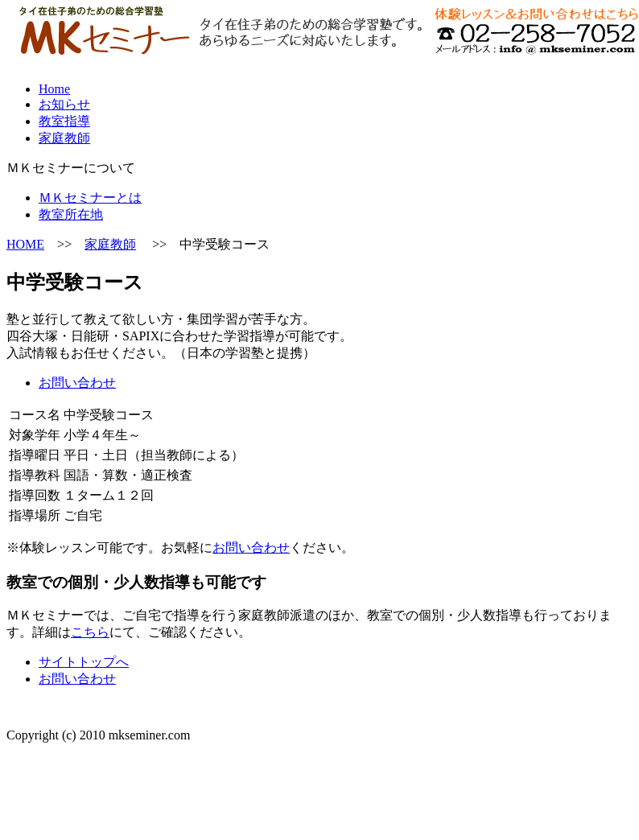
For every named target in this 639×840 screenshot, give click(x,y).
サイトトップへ (84, 662)
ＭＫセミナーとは (90, 198)
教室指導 (64, 121)
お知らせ (64, 104)
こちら (90, 632)
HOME (25, 244)
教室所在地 (71, 214)
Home (54, 89)
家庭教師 (64, 138)
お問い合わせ (77, 383)
